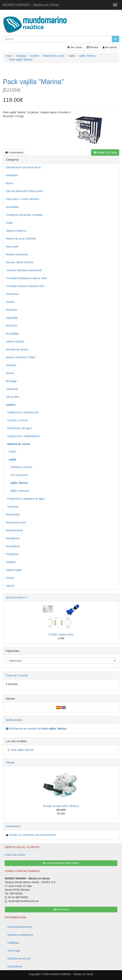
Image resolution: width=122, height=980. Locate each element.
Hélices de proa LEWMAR (21, 239)
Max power (12, 247)
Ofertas (10, 763)
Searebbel (12, 175)
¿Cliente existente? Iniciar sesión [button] (61, 863)
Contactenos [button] (61, 910)
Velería (10, 586)
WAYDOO (12, 326)
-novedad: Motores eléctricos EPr (25, 286)
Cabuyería (12, 389)
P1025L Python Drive (61, 635)
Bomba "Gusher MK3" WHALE (61, 806)
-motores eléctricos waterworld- (24, 270)
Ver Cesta (74, 47)
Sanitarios (12, 507)
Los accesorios (17, 475)
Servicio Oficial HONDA (20, 262)
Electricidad (13, 514)
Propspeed (12, 554)
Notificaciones (14, 720)
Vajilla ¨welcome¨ (18, 491)
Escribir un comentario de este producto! (33, 835)
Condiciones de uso (19, 959)
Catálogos (13, 943)
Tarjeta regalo (14, 570)
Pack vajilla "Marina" (22, 750)
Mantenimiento (14, 530)
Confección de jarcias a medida (24, 215)
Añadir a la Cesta (105, 152)
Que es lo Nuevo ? (17, 597)
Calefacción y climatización (22, 412)
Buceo (10, 183)
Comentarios (14, 152)
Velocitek (11, 365)
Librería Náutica (15, 341)
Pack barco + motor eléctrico (22, 199)
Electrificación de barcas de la (23, 167)
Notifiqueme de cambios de (37, 729)
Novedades (12, 207)
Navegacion (13, 538)
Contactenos (15, 966)
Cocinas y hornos (17, 420)
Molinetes (11, 310)
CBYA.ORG (13, 397)
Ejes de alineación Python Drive (24, 191)
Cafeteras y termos (19, 467)
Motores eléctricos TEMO (21, 357)
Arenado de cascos (17, 349)
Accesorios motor (16, 522)
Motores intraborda (17, 254)
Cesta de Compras (17, 675)
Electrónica (12, 294)
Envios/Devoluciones (20, 927)
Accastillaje (12, 334)
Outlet (9, 223)
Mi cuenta (110, 47)
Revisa (92, 47)
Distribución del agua (19, 428)
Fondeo (10, 302)
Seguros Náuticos (16, 231)
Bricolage (11, 381)
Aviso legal (14, 951)
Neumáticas (13, 546)
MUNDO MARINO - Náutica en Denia (31, 5)
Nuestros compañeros (20, 935)
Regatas (11, 562)
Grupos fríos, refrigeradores (23, 436)
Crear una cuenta (15, 855)
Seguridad (12, 318)
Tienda (10, 578)
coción (11, 452)
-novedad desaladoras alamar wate (26, 278)
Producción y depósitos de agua (25, 499)
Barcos (10, 373)
